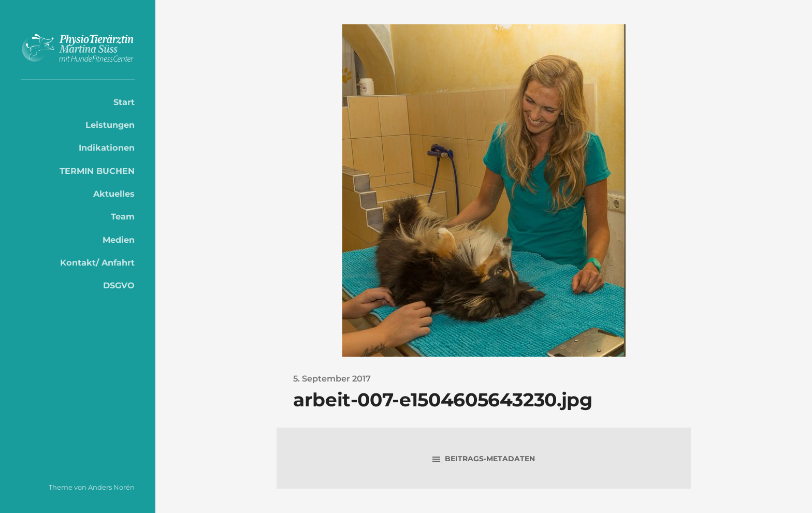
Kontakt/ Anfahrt (97, 262)
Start (124, 102)
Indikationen (107, 148)
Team (123, 216)
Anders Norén (111, 487)
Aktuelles (114, 194)
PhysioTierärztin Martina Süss (78, 48)
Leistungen (110, 125)
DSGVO (119, 285)
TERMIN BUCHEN (97, 171)
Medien (119, 240)
